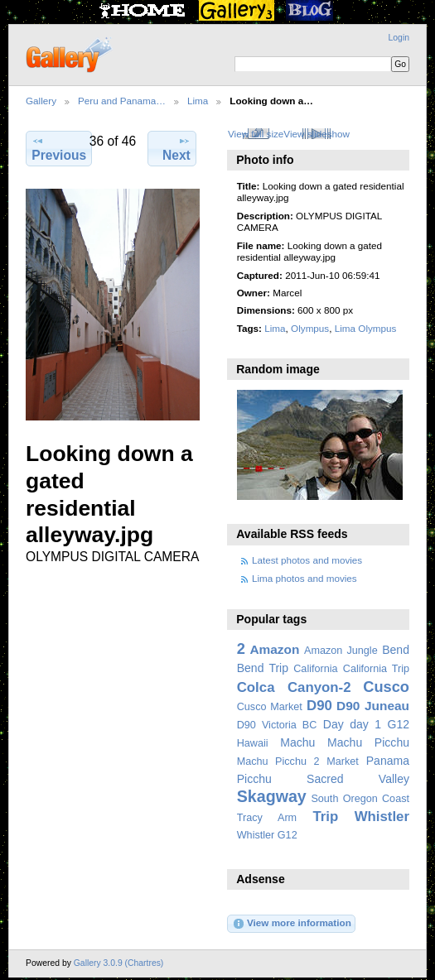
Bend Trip (263, 668)
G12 (398, 724)
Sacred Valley (358, 779)
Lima (198, 101)
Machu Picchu (368, 742)
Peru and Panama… (122, 101)
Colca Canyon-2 (294, 687)
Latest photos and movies (307, 560)
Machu (297, 742)
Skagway (272, 796)
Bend (396, 650)
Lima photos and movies (304, 578)
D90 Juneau (373, 706)
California (315, 669)
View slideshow (317, 134)
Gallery (41, 101)
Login (399, 38)
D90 (319, 706)
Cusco (386, 687)
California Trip (376, 669)
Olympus (310, 328)
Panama (388, 761)
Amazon (274, 649)
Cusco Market (270, 707)
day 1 (365, 724)
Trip (325, 817)
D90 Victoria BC (277, 725)
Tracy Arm (267, 818)
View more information (292, 924)
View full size (256, 134)
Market (343, 761)
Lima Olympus (366, 328)
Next (176, 148)
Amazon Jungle (341, 651)
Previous (59, 148)
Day (333, 724)
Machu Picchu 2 (278, 761)
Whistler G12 (267, 835)
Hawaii (253, 743)
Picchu (254, 779)
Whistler (382, 817)
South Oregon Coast (360, 799)
